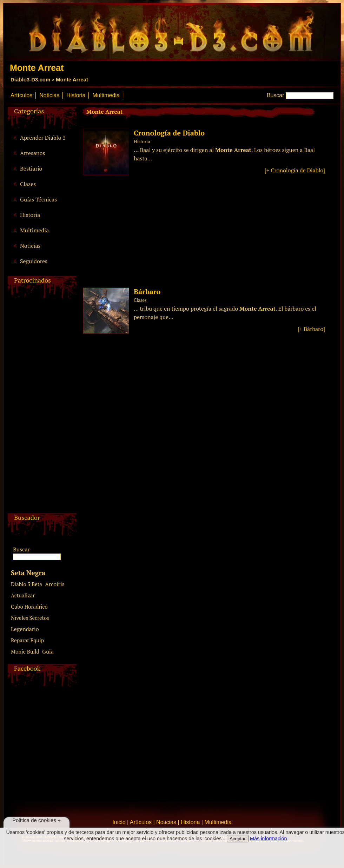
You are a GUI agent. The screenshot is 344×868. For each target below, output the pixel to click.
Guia (48, 651)
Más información (269, 839)
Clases (28, 184)
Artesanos (32, 153)
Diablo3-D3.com (30, 79)
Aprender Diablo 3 (43, 138)
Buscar (276, 95)
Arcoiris (55, 584)
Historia (76, 95)
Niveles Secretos (30, 618)
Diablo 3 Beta (27, 584)
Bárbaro (147, 291)
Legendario (25, 629)
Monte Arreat (72, 79)
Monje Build (25, 651)
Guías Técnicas (38, 199)
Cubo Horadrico (29, 607)
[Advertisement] (41, 408)
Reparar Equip (27, 640)
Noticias (49, 95)
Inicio (119, 822)
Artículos (21, 95)
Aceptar (238, 839)
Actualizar (23, 595)
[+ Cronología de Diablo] (295, 170)
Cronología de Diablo (169, 133)
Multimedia (106, 95)
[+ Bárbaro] (311, 329)
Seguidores (34, 261)
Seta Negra (28, 573)
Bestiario (31, 168)
